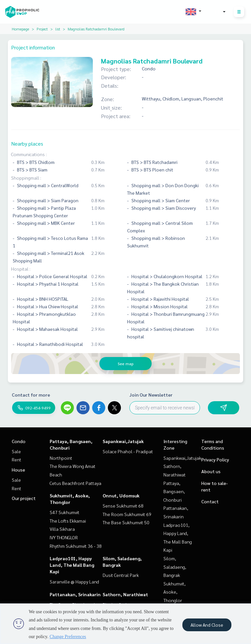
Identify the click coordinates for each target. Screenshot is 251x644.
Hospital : (21, 269)
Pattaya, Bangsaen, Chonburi (174, 491)
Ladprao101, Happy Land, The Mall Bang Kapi (72, 565)
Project (42, 29)
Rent (17, 459)
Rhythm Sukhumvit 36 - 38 (76, 546)
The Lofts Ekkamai (68, 521)
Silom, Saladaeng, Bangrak (175, 567)
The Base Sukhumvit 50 (126, 522)
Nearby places (27, 143)
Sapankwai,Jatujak (123, 441)
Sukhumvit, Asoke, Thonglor (175, 592)
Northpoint (61, 458)
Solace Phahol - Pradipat (128, 451)
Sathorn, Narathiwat (125, 594)
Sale (16, 451)
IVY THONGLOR (64, 537)
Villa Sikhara (62, 529)
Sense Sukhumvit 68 (123, 506)
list (58, 29)
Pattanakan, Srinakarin (75, 594)
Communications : (29, 154)
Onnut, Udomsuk (121, 495)
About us (211, 471)
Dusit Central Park (121, 575)
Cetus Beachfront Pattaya (75, 483)
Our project (24, 498)
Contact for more (31, 395)
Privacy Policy (215, 459)
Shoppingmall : (26, 178)
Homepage (20, 29)
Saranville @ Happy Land (74, 581)
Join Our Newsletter (151, 395)
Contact (210, 501)
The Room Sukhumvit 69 (127, 514)
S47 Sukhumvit (65, 512)
